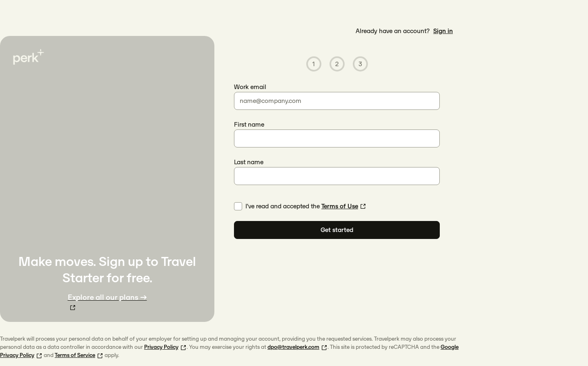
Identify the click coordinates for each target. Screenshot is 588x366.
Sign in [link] (443, 31)
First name (249, 124)
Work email (250, 87)
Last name (249, 162)
